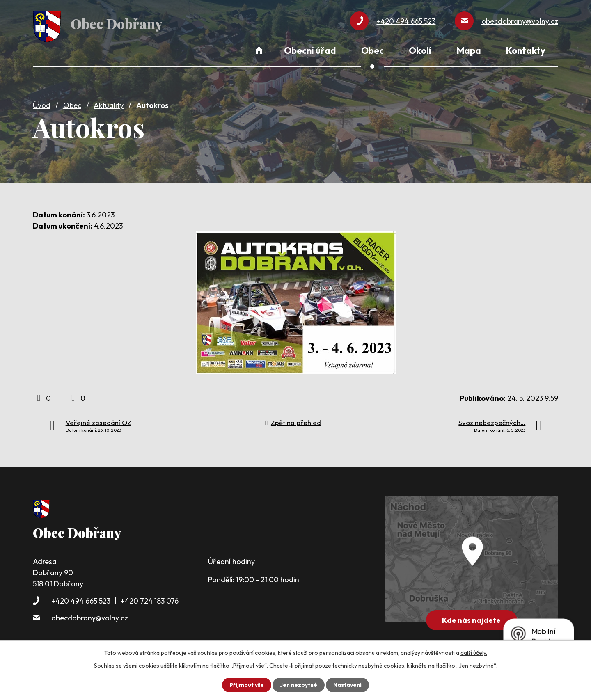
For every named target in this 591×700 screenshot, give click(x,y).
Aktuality (109, 104)
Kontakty (526, 50)
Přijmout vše (246, 685)
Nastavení (348, 685)
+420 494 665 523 (81, 599)
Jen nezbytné (298, 685)
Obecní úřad (310, 50)
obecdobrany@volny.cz (90, 616)
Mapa (469, 50)
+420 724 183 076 (150, 599)
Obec (72, 104)
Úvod (42, 104)
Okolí (420, 50)
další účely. (474, 653)
